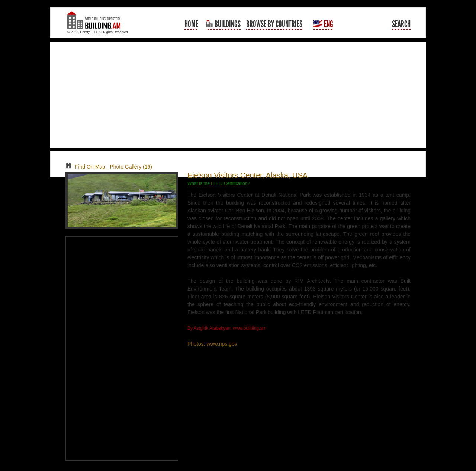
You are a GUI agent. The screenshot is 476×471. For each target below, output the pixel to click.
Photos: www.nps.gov (212, 344)
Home (191, 24)
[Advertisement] (238, 95)
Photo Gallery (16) (131, 167)
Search (401, 24)
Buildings (223, 24)
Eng (323, 24)
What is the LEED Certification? (219, 183)
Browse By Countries (274, 24)
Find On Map (85, 167)
